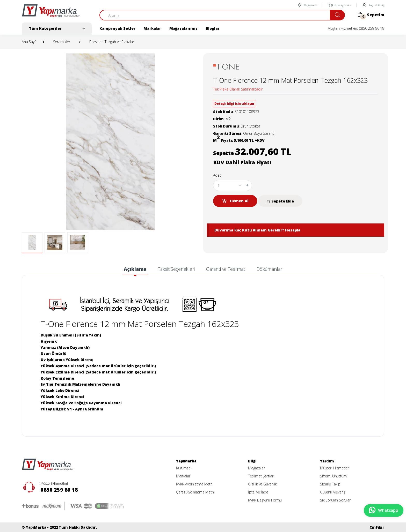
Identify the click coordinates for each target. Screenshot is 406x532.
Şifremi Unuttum (333, 476)
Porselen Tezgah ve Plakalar (112, 42)
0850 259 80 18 (59, 490)
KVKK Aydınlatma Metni (195, 484)
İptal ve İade (258, 492)
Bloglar (213, 28)
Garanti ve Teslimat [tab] (226, 269)
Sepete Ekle (280, 201)
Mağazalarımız (183, 28)
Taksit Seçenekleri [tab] (176, 269)
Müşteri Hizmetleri (335, 468)
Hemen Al (235, 201)
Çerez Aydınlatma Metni (195, 492)
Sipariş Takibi (340, 5)
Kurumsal (184, 468)
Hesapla (293, 230)
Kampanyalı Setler (117, 28)
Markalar (152, 28)
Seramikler (62, 42)
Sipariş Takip (330, 484)
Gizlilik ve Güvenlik (262, 484)
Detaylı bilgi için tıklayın (234, 104)
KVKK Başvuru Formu (265, 500)
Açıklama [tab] (135, 269)
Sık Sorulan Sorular (335, 500)
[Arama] (215, 15)
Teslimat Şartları (261, 476)
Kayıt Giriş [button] (373, 5)
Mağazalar (307, 5)
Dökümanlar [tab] (269, 269)
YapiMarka (36, 527)
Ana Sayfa (30, 42)
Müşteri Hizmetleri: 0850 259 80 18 (356, 28)
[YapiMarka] (51, 13)
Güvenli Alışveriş (333, 492)
